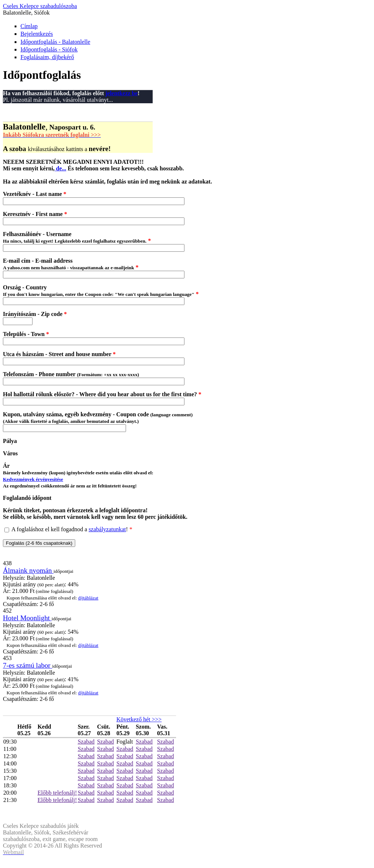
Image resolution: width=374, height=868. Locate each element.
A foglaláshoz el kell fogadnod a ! (72, 529)
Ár (78, 476)
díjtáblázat (88, 598)
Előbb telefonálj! (57, 793)
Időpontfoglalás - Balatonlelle (55, 42)
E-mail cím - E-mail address (71, 264)
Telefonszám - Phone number (71, 374)
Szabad (86, 742)
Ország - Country (101, 291)
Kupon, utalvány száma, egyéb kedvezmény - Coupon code (98, 418)
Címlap (29, 26)
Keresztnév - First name (35, 214)
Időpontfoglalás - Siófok (49, 49)
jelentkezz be (121, 93)
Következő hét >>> (139, 719)
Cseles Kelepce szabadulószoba (40, 6)
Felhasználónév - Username (77, 237)
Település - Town (26, 334)
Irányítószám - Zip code (35, 314)
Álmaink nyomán (28, 570)
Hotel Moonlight (27, 618)
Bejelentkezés (37, 34)
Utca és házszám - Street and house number (59, 354)
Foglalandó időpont (27, 498)
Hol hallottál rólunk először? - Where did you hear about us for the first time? (102, 394)
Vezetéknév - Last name (35, 194)
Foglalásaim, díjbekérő (47, 57)
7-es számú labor (28, 665)
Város (10, 453)
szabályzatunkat (107, 529)
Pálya (10, 441)
